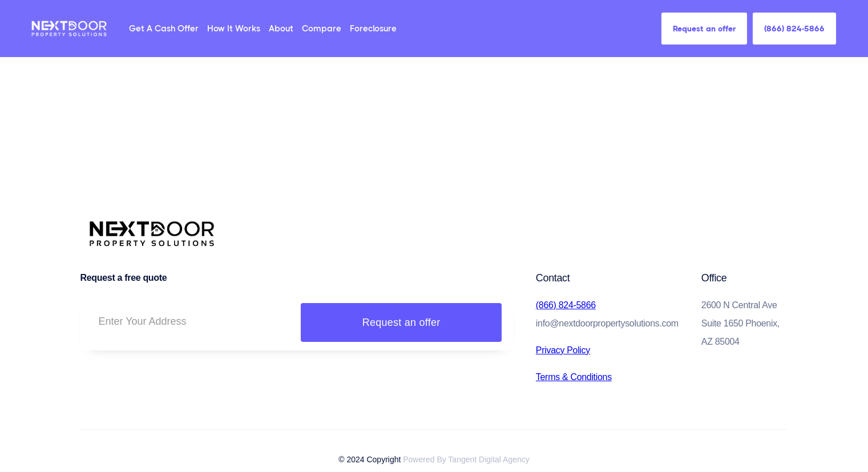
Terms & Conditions (574, 377)
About (281, 29)
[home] (69, 28)
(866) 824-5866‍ (566, 305)
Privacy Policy (563, 350)
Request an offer (704, 29)
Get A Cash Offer (164, 29)
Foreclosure (373, 29)
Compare (322, 29)
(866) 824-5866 (794, 29)
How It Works (234, 29)
